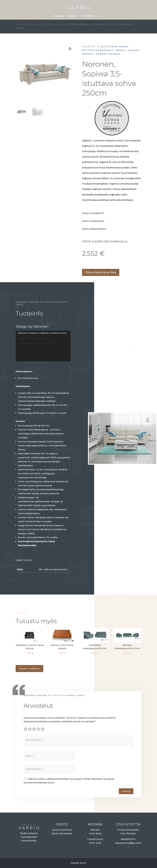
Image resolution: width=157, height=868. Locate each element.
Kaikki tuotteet (29, 669)
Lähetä (126, 791)
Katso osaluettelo (93, 221)
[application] (43, 346)
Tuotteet (87, 16)
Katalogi (23, 24)
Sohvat (39, 24)
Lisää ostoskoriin (83, 264)
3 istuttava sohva (113, 47)
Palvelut (72, 16)
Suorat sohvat (108, 54)
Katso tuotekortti (93, 213)
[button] (70, 49)
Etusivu (59, 16)
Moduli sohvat (59, 24)
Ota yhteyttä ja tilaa (101, 272)
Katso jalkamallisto (94, 229)
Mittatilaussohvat (98, 50)
